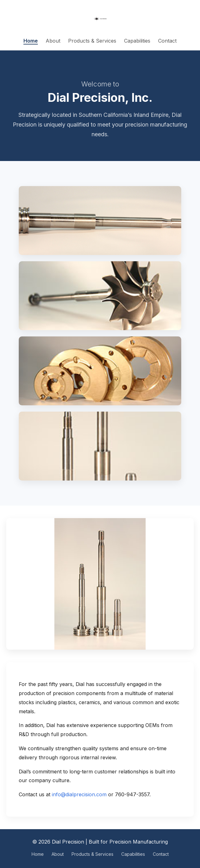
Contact (167, 41)
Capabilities (137, 41)
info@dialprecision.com (79, 794)
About (53, 41)
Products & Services (92, 41)
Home (31, 41)
